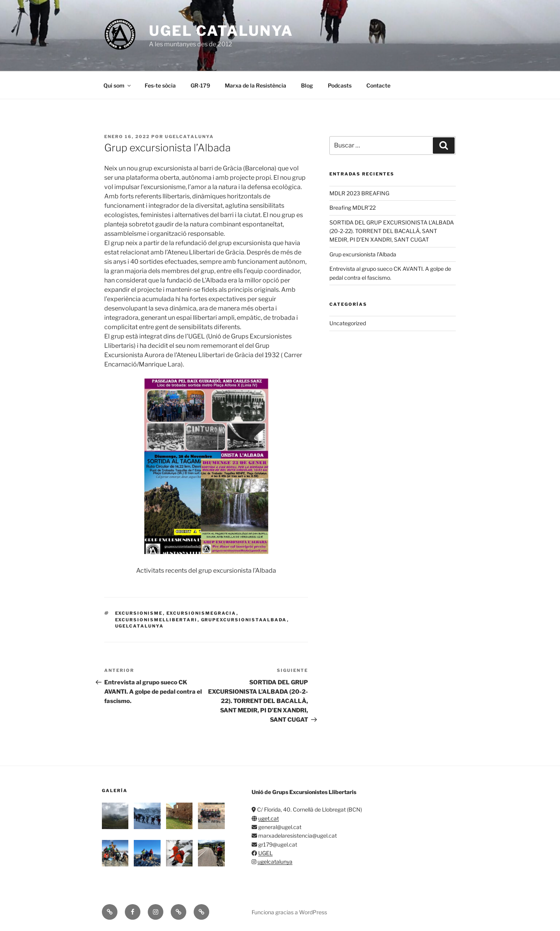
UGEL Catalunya (221, 31)
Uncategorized (348, 323)
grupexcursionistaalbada (244, 620)
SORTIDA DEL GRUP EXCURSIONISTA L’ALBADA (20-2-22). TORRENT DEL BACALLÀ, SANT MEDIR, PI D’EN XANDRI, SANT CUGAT (392, 231)
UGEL (265, 853)
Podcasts (340, 85)
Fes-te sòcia (160, 85)
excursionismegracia (201, 613)
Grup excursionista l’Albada (363, 254)
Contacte (378, 85)
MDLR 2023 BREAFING (359, 193)
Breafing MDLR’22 (353, 208)
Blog (307, 85)
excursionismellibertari (156, 620)
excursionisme (139, 613)
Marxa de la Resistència (255, 85)
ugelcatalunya (189, 137)
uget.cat (269, 818)
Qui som (118, 85)
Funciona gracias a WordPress (289, 912)
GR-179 (200, 85)
